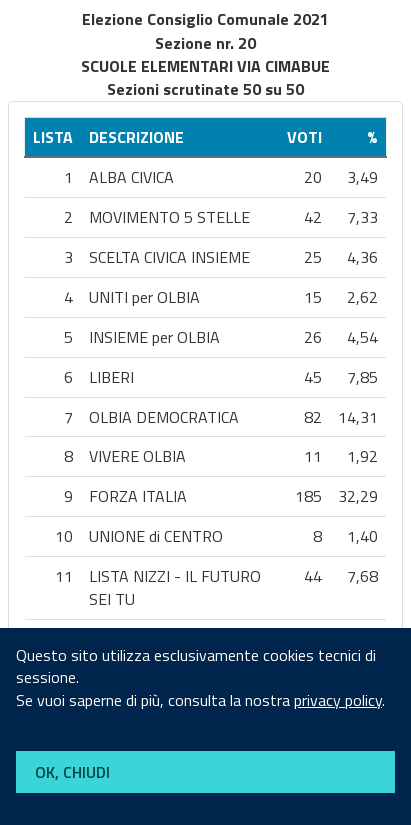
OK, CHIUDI (72, 772)
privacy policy (338, 700)
